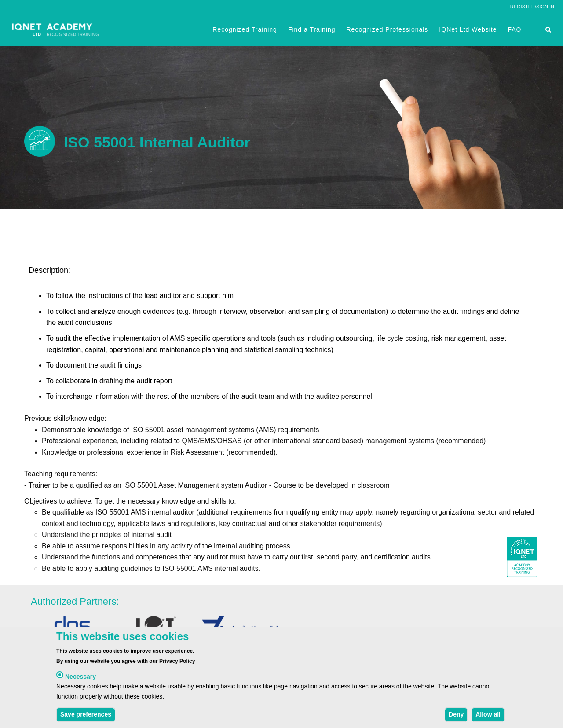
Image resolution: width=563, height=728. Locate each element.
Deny (456, 717)
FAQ (515, 29)
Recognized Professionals (387, 29)
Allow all (488, 717)
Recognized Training (245, 29)
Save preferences (86, 717)
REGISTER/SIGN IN (532, 7)
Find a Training (312, 29)
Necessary (80, 679)
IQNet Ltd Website (468, 29)
